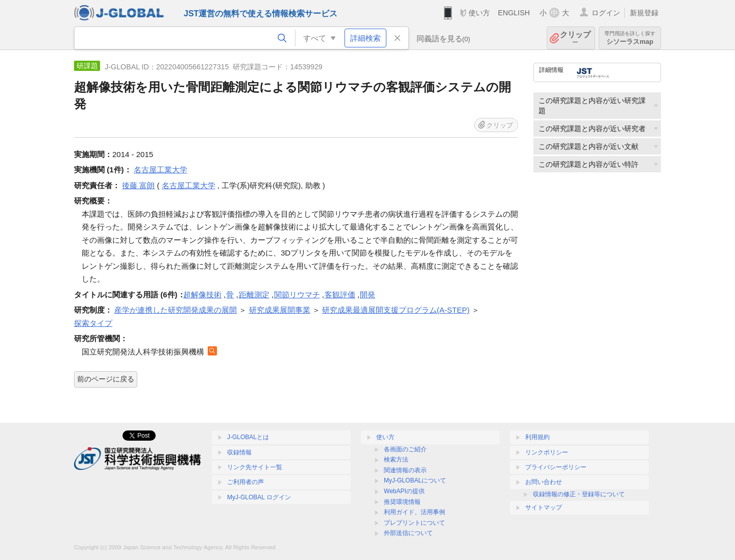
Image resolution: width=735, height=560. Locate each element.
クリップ (575, 38)
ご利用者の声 (246, 482)
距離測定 (254, 295)
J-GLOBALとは (248, 437)
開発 (367, 295)
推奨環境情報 (402, 502)
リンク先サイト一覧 (255, 467)
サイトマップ (544, 507)
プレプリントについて (414, 523)
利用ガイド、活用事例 (414, 512)
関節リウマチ (297, 295)
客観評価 (340, 295)
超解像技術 (202, 295)
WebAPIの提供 (404, 491)
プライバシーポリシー (556, 467)
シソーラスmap (630, 38)
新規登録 (644, 13)
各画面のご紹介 (405, 449)
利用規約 (537, 437)
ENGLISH (514, 13)
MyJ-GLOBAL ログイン (259, 497)
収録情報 (239, 452)
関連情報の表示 (405, 470)
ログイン (606, 13)
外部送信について (408, 533)
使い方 (479, 13)
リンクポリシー (547, 452)
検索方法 (396, 460)
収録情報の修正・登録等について (579, 494)
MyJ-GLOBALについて (415, 480)
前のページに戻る (106, 379)
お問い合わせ (544, 482)
